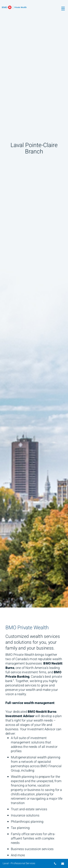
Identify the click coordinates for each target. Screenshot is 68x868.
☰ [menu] (63, 9)
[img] (34, 304)
